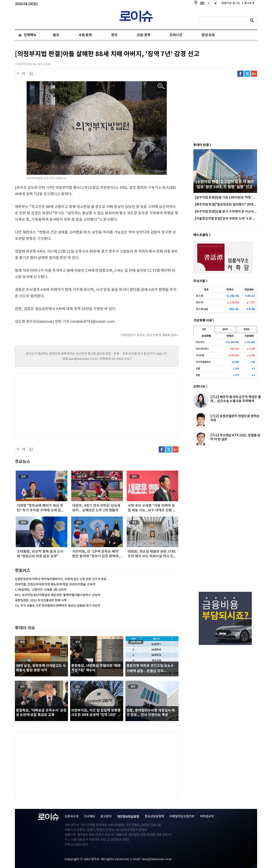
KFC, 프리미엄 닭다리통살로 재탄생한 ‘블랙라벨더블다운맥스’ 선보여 (58, 595)
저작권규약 (207, 816)
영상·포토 (208, 35)
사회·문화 (85, 35)
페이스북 (240, 74)
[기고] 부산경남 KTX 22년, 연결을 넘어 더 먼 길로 (235, 437)
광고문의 (106, 816)
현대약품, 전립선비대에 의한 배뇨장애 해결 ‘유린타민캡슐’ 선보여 (55, 584)
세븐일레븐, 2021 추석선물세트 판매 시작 (41, 600)
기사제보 (89, 816)
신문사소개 (72, 816)
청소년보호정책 (154, 816)
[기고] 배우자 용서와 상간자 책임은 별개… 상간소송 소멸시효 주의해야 (236, 399)
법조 (56, 35)
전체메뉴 (30, 35)
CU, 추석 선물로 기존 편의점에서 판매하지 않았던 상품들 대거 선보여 (57, 606)
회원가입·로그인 (231, 3)
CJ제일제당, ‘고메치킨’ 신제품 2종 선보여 (41, 590)
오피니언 (176, 35)
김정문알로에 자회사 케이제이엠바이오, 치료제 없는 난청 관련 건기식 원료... (62, 579)
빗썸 (204, 329)
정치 (114, 35)
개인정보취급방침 (128, 817)
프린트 (31, 74)
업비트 (225, 329)
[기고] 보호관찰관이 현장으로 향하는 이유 (235, 418)
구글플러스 (254, 74)
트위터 (247, 74)
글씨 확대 (24, 74)
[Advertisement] (57, 405)
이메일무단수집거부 (182, 816)
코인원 (246, 329)
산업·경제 (143, 35)
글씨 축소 (18, 74)
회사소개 (248, 3)
